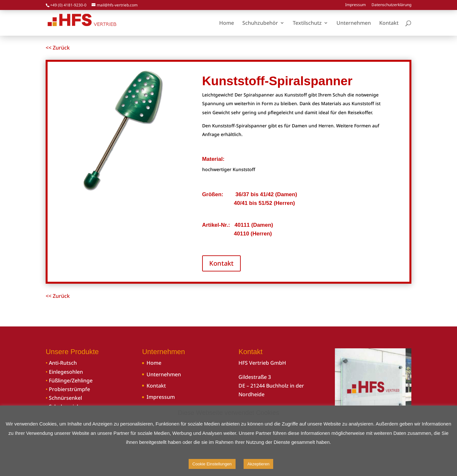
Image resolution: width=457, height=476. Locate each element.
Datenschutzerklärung (391, 5)
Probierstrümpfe (69, 389)
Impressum (355, 5)
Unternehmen (164, 374)
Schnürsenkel (65, 398)
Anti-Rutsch (63, 363)
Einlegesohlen (66, 372)
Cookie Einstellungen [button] (212, 464)
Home (154, 363)
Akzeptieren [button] (259, 464)
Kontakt (221, 263)
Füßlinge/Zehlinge (71, 380)
